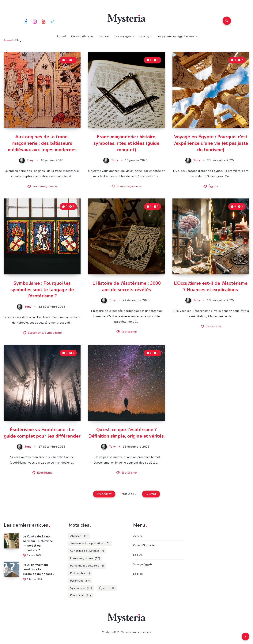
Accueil (61, 36)
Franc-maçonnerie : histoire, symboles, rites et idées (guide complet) (126, 143)
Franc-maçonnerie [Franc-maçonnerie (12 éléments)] (85, 558)
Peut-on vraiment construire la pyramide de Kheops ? (39, 569)
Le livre (104, 36)
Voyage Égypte (143, 564)
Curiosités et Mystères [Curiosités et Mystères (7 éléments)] (87, 551)
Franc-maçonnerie (45, 186)
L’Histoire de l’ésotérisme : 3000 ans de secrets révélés (126, 286)
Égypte (213, 186)
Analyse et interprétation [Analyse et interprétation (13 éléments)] (90, 543)
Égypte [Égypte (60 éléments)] (107, 588)
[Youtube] (44, 21)
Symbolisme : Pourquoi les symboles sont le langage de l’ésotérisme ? (42, 290)
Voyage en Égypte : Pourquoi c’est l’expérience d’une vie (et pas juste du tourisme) (211, 143)
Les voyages (123, 36)
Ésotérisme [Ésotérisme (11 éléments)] (81, 595)
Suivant (151, 494)
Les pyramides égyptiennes (176, 36)
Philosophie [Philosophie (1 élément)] (80, 573)
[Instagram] (35, 21)
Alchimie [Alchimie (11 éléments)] (79, 536)
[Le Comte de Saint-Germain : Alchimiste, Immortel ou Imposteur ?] (11, 541)
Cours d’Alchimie (82, 36)
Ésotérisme (36, 333)
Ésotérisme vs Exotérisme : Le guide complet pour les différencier (42, 433)
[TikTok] (53, 21)
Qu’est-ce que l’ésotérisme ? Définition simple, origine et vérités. (126, 433)
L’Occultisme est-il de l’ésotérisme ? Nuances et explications (211, 286)
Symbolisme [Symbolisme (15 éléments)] (81, 588)
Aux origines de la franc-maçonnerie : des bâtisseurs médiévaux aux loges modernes (42, 143)
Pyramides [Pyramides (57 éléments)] (80, 581)
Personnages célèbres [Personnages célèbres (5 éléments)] (87, 566)
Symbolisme (53, 333)
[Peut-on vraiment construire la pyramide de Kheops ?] (11, 569)
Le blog (144, 36)
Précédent (104, 494)
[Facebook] (26, 21)
